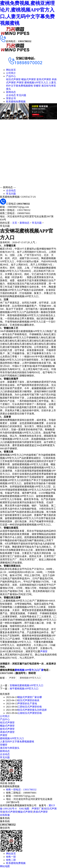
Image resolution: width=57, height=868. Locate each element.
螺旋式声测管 (29, 79)
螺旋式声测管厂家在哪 (30, 697)
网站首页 (11, 70)
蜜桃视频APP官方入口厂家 (29, 670)
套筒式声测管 (44, 79)
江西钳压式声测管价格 (30, 707)
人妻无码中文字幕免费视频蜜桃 (17, 742)
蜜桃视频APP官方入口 (36, 83)
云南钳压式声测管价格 (30, 713)
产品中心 (11, 76)
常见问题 (21, 95)
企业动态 (11, 95)
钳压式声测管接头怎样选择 (32, 710)
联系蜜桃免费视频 (16, 102)
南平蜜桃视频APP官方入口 (24, 689)
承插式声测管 (7, 732)
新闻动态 (11, 92)
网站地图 (5, 866)
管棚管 (37, 86)
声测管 (20, 83)
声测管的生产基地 (27, 704)
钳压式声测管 (13, 79)
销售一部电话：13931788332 (21, 790)
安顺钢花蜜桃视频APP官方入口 (27, 685)
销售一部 (11, 857)
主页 (15, 223)
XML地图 (24, 809)
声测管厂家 (38, 809)
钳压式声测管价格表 (28, 700)
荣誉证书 (11, 98)
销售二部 (11, 860)
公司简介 (11, 73)
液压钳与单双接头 (10, 748)
